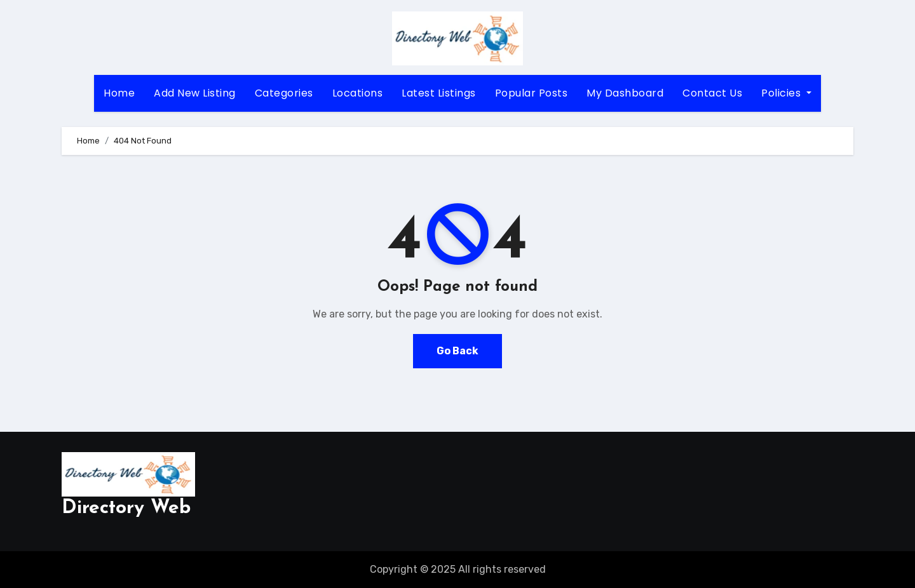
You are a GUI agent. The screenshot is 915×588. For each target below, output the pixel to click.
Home (119, 93)
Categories (284, 93)
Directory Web (126, 508)
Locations (358, 93)
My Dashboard (625, 93)
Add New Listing (195, 93)
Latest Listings (439, 93)
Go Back (457, 351)
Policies (786, 93)
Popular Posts (532, 93)
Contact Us (712, 93)
